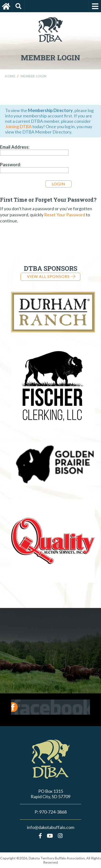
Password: (11, 165)
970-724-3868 (53, 812)
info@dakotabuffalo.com (51, 827)
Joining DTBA (18, 126)
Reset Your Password (65, 215)
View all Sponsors (51, 276)
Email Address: (15, 147)
